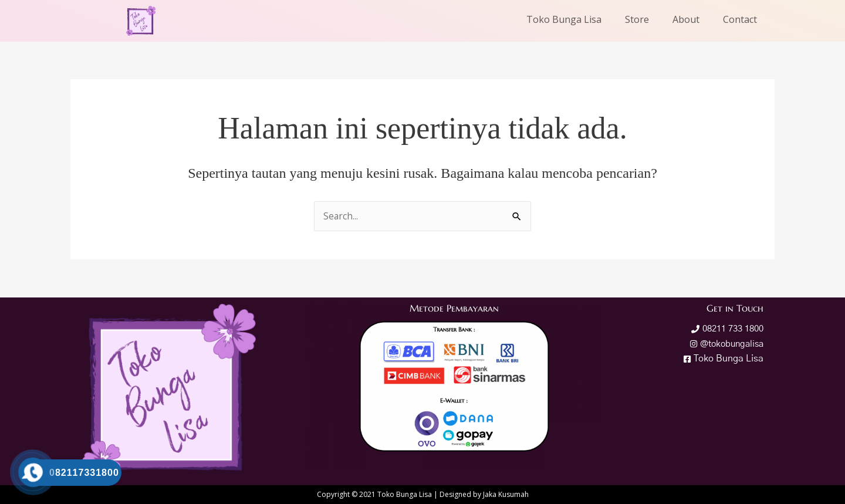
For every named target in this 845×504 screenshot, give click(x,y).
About (686, 19)
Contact (740, 19)
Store (637, 19)
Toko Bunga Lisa (564, 19)
